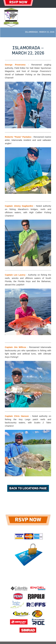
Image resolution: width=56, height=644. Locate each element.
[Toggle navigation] (50, 4)
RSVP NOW (28, 520)
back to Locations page (28, 488)
